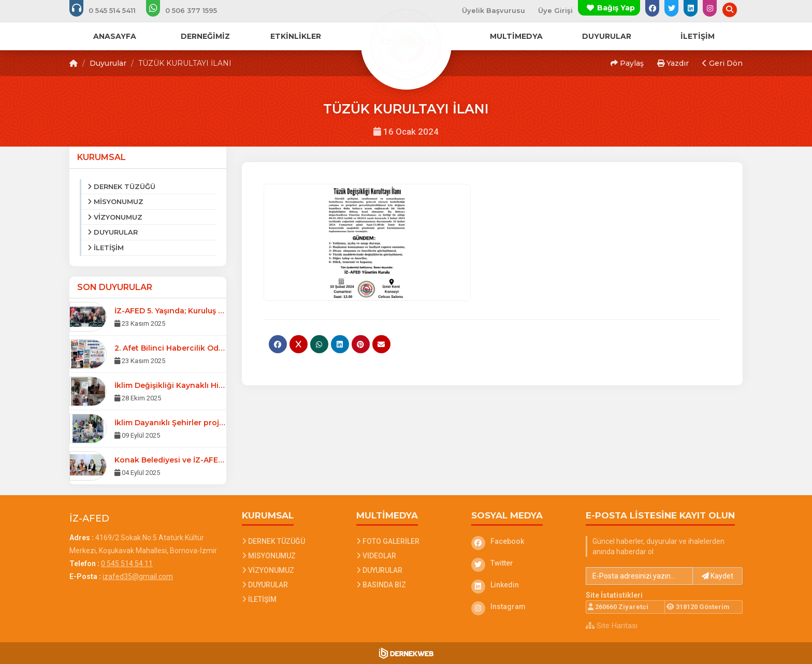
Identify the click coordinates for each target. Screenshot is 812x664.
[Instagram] (521, 607)
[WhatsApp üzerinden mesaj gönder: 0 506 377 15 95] (189, 10)
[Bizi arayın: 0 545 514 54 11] (110, 10)
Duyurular (108, 63)
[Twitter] (521, 563)
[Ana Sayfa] (406, 44)
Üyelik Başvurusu (494, 10)
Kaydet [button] (717, 576)
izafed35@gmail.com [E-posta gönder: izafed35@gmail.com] (138, 576)
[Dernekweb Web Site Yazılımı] (406, 653)
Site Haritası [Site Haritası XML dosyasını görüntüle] (612, 626)
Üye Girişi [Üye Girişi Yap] (555, 10)
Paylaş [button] (627, 63)
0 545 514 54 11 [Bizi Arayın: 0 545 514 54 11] (127, 564)
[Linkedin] (521, 585)
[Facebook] (521, 541)
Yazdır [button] (673, 63)
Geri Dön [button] (722, 63)
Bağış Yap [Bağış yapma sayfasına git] (616, 8)
